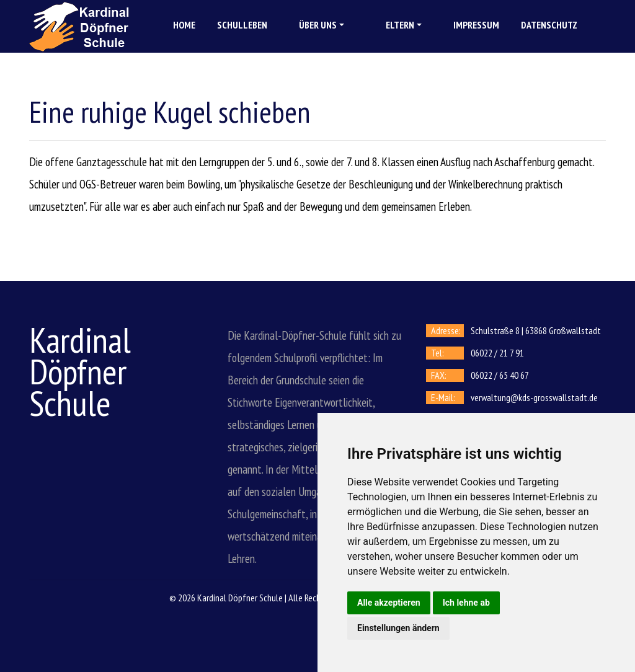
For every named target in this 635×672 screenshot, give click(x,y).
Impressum (476, 25)
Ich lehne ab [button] (466, 603)
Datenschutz (549, 25)
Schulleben (242, 25)
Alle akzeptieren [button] (389, 603)
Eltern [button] (400, 25)
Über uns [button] (318, 25)
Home (184, 25)
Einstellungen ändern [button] (398, 628)
